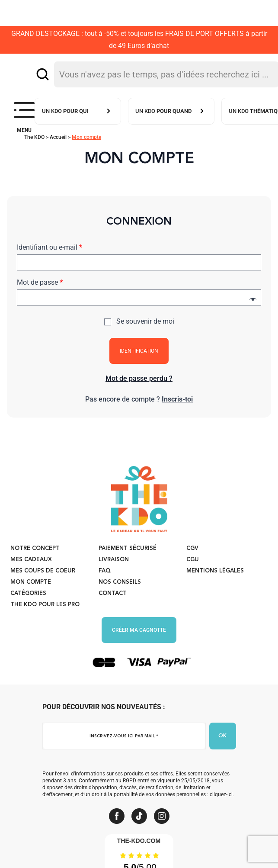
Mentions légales (215, 571)
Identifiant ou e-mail (50, 247)
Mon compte (31, 582)
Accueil (58, 137)
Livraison (114, 560)
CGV (192, 548)
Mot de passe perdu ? (139, 378)
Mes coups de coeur (43, 571)
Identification (139, 351)
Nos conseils (120, 582)
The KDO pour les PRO (45, 605)
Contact (113, 593)
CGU (193, 560)
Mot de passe (40, 282)
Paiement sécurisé (128, 548)
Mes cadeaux (31, 560)
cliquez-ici (221, 794)
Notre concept (35, 548)
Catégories (28, 593)
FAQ (105, 571)
